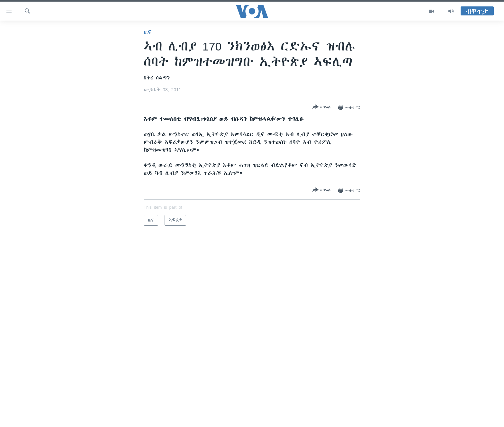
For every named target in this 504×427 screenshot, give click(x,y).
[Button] (322, 107)
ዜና (148, 32)
